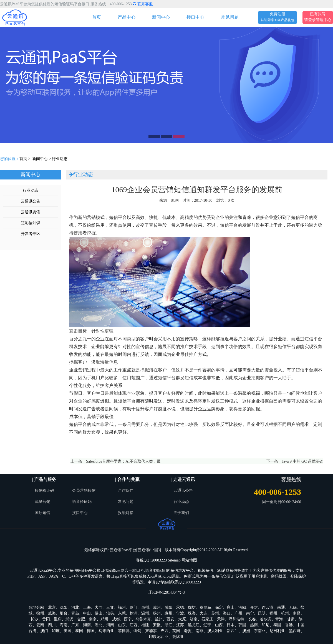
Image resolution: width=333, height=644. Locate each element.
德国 (91, 631)
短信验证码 (44, 491)
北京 (52, 607)
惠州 (168, 613)
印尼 (266, 625)
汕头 (110, 613)
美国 (67, 631)
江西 (133, 625)
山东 (122, 625)
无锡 (293, 607)
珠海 (192, 613)
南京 (93, 619)
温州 (145, 613)
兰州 (159, 619)
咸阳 (168, 607)
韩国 (242, 625)
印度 (56, 631)
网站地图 (189, 560)
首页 (97, 17)
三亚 (110, 607)
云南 (40, 625)
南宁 (250, 613)
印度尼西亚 (159, 637)
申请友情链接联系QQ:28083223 (174, 582)
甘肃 (291, 619)
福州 (122, 607)
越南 (254, 625)
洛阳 (242, 607)
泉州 (145, 607)
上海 (87, 607)
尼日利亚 (277, 631)
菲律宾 (124, 631)
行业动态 (60, 159)
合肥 (81, 619)
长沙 (34, 619)
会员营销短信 (84, 491)
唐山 (231, 607)
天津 (221, 619)
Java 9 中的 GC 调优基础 (303, 461)
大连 (203, 613)
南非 (200, 631)
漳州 (157, 607)
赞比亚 (178, 637)
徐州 (40, 613)
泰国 (277, 625)
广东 (75, 625)
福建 (145, 625)
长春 (252, 619)
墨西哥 (295, 631)
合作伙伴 (126, 491)
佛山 (99, 613)
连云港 (268, 607)
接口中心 (195, 17)
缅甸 (137, 631)
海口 (227, 613)
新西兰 (233, 631)
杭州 (285, 613)
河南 (110, 625)
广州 (238, 613)
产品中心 (127, 17)
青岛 (75, 613)
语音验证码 (82, 502)
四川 (52, 625)
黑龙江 (194, 625)
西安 (170, 619)
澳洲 (246, 631)
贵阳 (46, 619)
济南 (194, 619)
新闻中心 (161, 17)
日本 (231, 625)
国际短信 (42, 513)
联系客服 (143, 4)
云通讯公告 (31, 201)
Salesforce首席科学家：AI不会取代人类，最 (123, 461)
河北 (75, 607)
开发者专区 (31, 234)
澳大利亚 (215, 631)
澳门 (44, 631)
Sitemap (174, 560)
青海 (279, 619)
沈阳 (64, 607)
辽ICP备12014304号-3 (166, 592)
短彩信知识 (31, 223)
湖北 (99, 625)
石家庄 (207, 619)
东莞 (122, 613)
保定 (219, 607)
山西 (219, 625)
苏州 (215, 613)
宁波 (180, 613)
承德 (180, 607)
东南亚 (260, 631)
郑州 (104, 619)
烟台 (64, 613)
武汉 (69, 619)
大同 (99, 607)
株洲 (133, 613)
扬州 (157, 613)
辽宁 (207, 625)
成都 (116, 619)
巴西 (165, 631)
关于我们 (181, 513)
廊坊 (192, 607)
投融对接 (126, 513)
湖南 (87, 625)
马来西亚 (106, 631)
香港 (289, 625)
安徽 (157, 625)
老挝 (188, 631)
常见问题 (230, 17)
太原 (182, 619)
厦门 (133, 607)
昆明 (262, 613)
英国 (176, 631)
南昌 (297, 613)
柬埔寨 (151, 631)
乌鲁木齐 (143, 619)
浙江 (168, 625)
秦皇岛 (205, 607)
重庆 (58, 619)
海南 (64, 625)
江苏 (180, 625)
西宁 (128, 619)
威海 (52, 613)
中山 (87, 613)
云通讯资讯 (31, 212)
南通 (281, 607)
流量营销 (42, 502)
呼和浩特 (236, 619)
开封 (254, 607)
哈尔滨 (266, 619)
